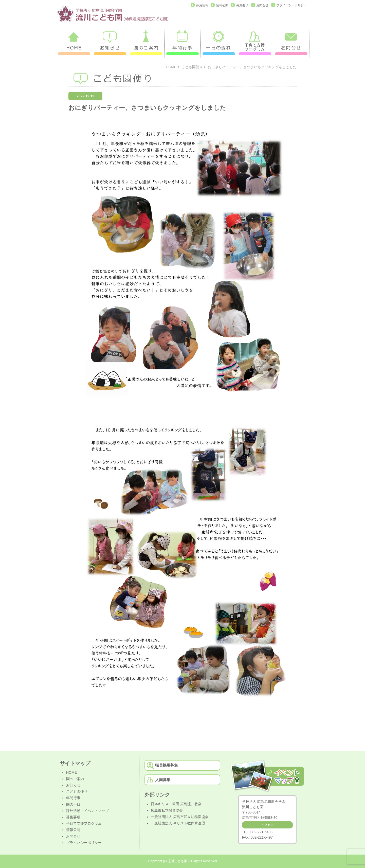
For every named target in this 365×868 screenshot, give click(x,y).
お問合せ (262, 5)
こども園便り (192, 67)
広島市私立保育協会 (167, 810)
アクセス (267, 825)
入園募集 (163, 780)
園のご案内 (75, 779)
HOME (171, 67)
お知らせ (73, 785)
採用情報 (202, 5)
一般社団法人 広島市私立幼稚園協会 (180, 817)
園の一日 (73, 804)
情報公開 (222, 5)
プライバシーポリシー (291, 5)
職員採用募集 (167, 765)
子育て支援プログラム (84, 823)
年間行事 (73, 798)
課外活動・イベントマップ (87, 811)
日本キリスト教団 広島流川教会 (176, 804)
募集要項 (242, 5)
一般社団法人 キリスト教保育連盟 (178, 823)
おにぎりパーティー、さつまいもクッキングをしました (147, 108)
